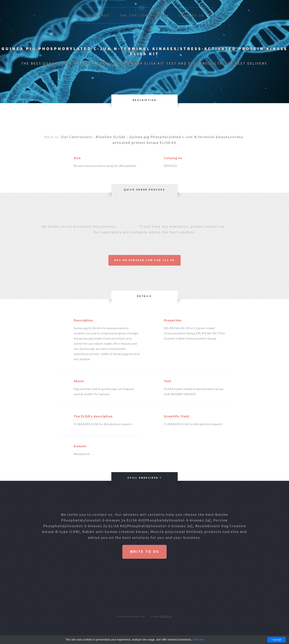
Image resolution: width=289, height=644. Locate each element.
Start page (97, 15)
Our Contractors (76, 137)
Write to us (144, 552)
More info (199, 640)
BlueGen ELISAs (111, 137)
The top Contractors (144, 15)
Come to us (191, 15)
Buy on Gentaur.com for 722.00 (144, 260)
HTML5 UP (166, 616)
